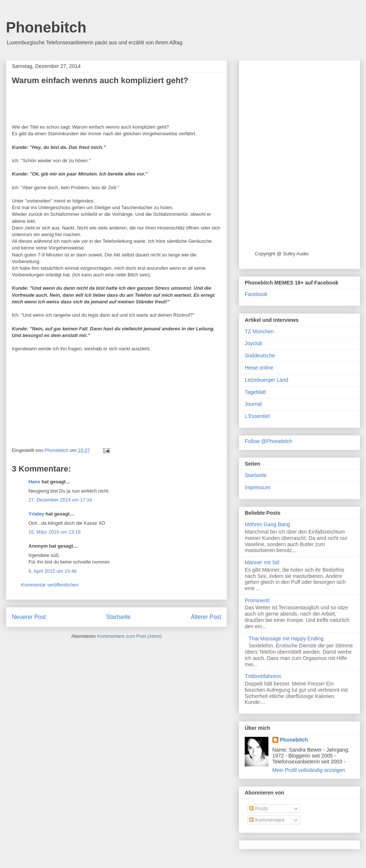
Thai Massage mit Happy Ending (286, 639)
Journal (253, 404)
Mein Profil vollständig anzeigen (309, 770)
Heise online (259, 368)
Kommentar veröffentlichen (50, 585)
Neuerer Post (29, 617)
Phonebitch (46, 27)
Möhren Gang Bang (267, 524)
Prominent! (257, 600)
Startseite (118, 617)
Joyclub (253, 343)
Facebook (256, 294)
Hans (34, 482)
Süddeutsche (260, 355)
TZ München (259, 331)
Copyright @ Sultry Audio (282, 254)
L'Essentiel (257, 416)
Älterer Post (206, 617)
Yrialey (36, 514)
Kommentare (267, 820)
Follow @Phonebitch (269, 441)
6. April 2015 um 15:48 (52, 571)
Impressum (257, 487)
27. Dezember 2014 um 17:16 (60, 500)
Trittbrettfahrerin (263, 676)
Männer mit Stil (262, 562)
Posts (259, 809)
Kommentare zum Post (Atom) (130, 636)
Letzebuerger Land (267, 380)
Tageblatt (255, 392)
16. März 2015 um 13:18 (55, 532)
